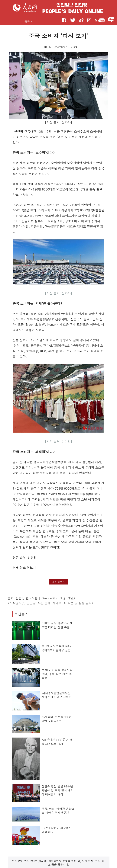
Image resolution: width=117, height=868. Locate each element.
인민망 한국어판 (27, 598)
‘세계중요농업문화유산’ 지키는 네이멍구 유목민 (57, 695)
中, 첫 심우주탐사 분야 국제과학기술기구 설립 (56, 648)
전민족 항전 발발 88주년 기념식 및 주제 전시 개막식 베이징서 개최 (57, 790)
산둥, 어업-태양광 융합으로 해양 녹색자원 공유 (58, 811)
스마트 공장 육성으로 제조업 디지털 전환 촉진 (57, 625)
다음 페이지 (58, 582)
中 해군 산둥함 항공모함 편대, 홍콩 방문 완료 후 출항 (57, 674)
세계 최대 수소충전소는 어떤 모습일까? (57, 719)
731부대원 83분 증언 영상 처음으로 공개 (57, 742)
